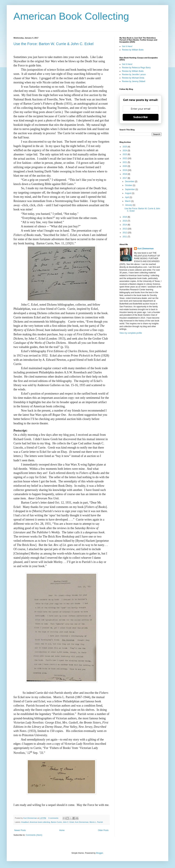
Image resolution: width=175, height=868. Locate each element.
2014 (125, 225)
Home (62, 830)
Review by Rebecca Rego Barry (136, 68)
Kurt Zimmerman (82, 822)
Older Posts (103, 830)
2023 (125, 154)
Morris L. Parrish (96, 822)
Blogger (100, 853)
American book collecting (40, 822)
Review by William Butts (133, 50)
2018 (125, 174)
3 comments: (54, 818)
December (130, 181)
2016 (125, 217)
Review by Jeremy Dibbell (134, 81)
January (129, 205)
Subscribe (141, 117)
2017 (125, 178)
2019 (125, 170)
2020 (125, 166)
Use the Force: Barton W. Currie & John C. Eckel (54, 44)
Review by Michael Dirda (133, 78)
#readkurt (25, 822)
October (129, 185)
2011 (125, 237)
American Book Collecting (71, 16)
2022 (125, 158)
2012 (125, 233)
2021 (125, 162)
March (128, 201)
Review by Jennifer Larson (134, 75)
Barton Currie (56, 822)
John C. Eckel (68, 822)
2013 (125, 229)
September (130, 189)
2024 (125, 151)
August (128, 193)
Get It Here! (127, 46)
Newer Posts (20, 830)
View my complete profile (131, 333)
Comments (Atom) (34, 835)
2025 (125, 147)
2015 (125, 221)
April (127, 197)
